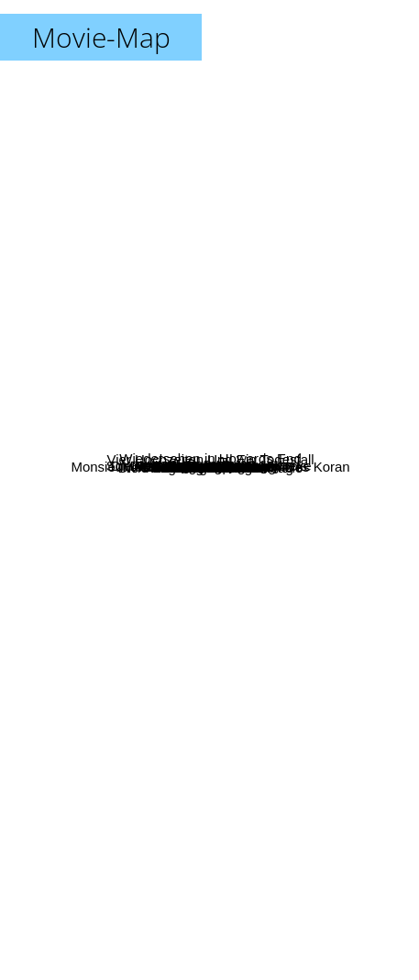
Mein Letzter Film (223, 609)
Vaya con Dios (239, 296)
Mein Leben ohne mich (113, 356)
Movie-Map (101, 37)
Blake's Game (148, 285)
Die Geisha (294, 438)
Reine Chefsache (182, 677)
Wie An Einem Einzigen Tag (188, 702)
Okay (174, 429)
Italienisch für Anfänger (321, 385)
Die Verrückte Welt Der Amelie (254, 543)
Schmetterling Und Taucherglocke (135, 466)
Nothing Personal (144, 579)
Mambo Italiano (199, 629)
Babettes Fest (240, 658)
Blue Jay (155, 254)
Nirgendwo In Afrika (256, 593)
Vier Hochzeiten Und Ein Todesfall (279, 462)
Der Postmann (131, 505)
